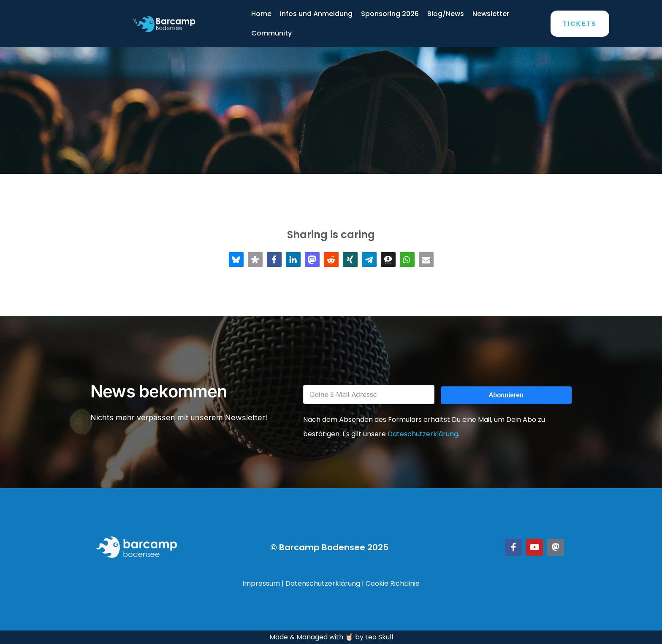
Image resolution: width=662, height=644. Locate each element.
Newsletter (491, 14)
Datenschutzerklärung (323, 583)
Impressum (261, 583)
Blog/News (446, 14)
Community (271, 33)
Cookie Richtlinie (393, 583)
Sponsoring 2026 (390, 14)
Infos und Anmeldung (316, 14)
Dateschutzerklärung (423, 434)
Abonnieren (506, 395)
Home (261, 14)
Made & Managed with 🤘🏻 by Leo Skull (331, 637)
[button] (236, 260)
